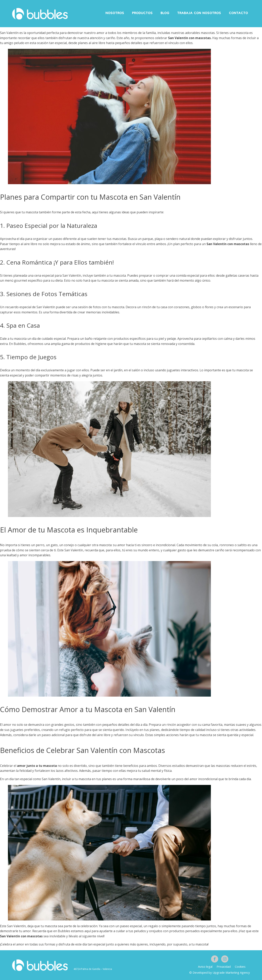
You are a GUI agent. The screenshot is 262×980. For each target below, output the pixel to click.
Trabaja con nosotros (199, 13)
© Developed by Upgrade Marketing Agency (220, 972)
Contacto (238, 13)
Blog (165, 13)
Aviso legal (205, 967)
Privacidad (224, 967)
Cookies (240, 967)
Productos (142, 13)
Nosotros (115, 13)
